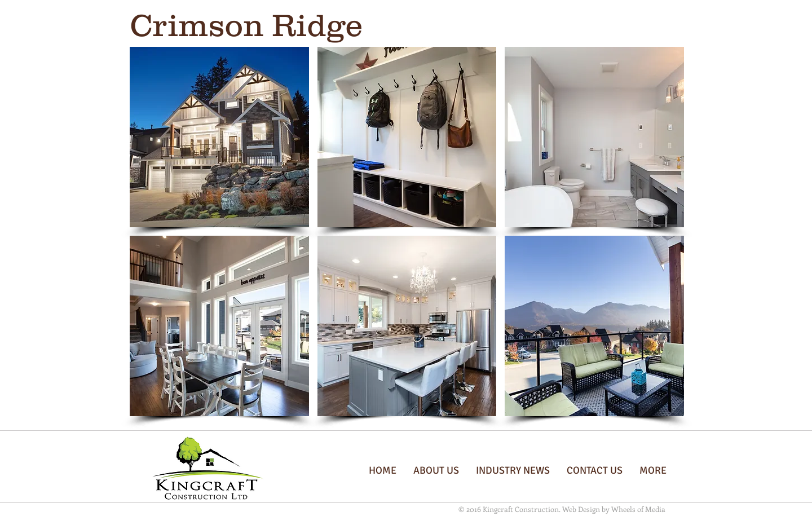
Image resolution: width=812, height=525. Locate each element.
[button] (219, 137)
